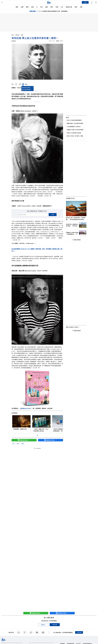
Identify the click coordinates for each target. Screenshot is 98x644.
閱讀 (23, 444)
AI (37, 7)
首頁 (13, 35)
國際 (27, 7)
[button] (61, 422)
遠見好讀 (14, 41)
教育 (52, 7)
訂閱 (85, 2)
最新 (17, 7)
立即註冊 (79, 632)
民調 (57, 7)
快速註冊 (55, 625)
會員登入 (43, 625)
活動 (81, 7)
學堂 (76, 7)
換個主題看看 (76, 240)
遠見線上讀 (69, 7)
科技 (41, 7)
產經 (47, 7)
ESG (62, 7)
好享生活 (18, 35)
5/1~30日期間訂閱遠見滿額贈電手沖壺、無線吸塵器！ (54, 11)
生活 (13, 444)
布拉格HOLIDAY (25, 408)
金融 (32, 7)
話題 (22, 7)
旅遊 (22, 35)
